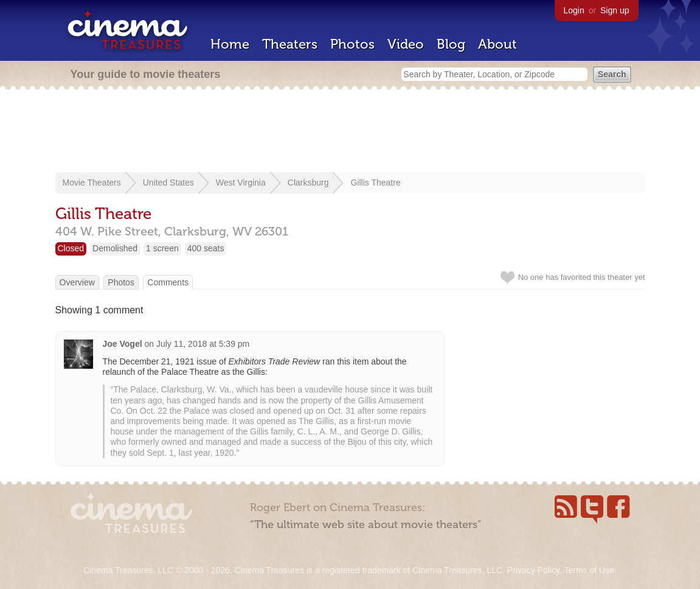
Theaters (290, 44)
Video (406, 44)
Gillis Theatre (375, 183)
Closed (71, 248)
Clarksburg (308, 183)
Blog (451, 44)
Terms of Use (589, 570)
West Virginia (241, 183)
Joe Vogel (123, 344)
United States (168, 183)
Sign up (615, 10)
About (497, 44)
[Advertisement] (350, 132)
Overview (77, 282)
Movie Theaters (92, 183)
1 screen (162, 248)
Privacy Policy (533, 570)
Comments (168, 282)
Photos (352, 44)
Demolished (115, 248)
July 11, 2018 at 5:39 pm (203, 344)
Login (574, 10)
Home (230, 44)
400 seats (206, 248)
